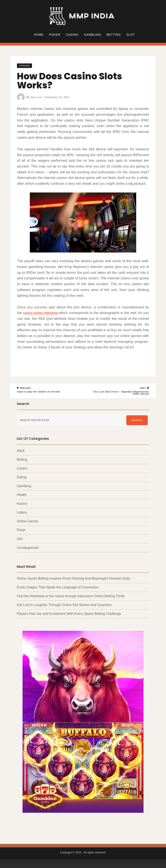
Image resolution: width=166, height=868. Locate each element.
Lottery (22, 514)
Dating (22, 478)
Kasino (22, 505)
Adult (21, 451)
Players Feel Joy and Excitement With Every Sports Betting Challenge (69, 616)
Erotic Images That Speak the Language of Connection (58, 589)
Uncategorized (28, 549)
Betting (114, 35)
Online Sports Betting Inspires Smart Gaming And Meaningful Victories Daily (73, 580)
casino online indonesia (44, 313)
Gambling (92, 35)
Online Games (27, 522)
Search (137, 421)
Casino (72, 35)
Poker (55, 35)
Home (39, 35)
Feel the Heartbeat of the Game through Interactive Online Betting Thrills (71, 598)
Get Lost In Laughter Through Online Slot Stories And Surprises (64, 607)
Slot (131, 35)
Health (22, 496)
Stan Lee (37, 97)
